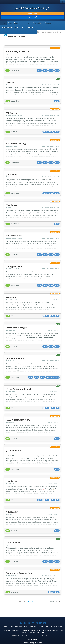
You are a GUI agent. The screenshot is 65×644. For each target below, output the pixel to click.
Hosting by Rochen (32, 643)
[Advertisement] (27, 612)
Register (31, 27)
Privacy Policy (25, 630)
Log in (23, 27)
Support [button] (49, 23)
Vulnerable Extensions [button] (10, 27)
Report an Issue (33, 633)
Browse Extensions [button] (15, 23)
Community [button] (38, 23)
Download (32, 14)
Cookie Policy (35, 630)
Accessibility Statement (11, 630)
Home (3, 23)
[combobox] (51, 32)
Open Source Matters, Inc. (31, 636)
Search (28, 23)
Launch (32, 17)
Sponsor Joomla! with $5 (50, 630)
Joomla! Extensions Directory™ (32, 8)
